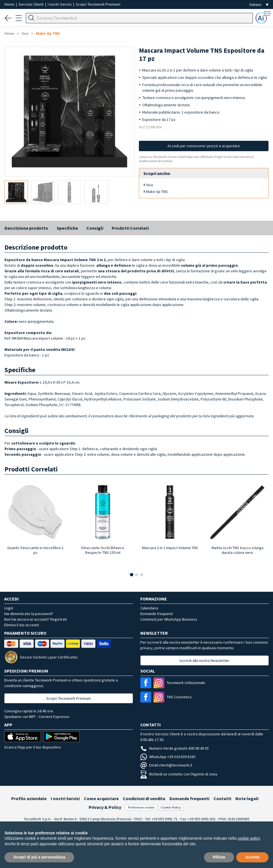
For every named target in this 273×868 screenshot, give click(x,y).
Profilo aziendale (29, 798)
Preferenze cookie (141, 807)
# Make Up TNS (156, 192)
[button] (132, 575)
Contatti (222, 798)
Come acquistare (101, 798)
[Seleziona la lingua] (259, 5)
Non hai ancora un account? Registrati (35, 619)
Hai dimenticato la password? (29, 614)
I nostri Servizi (60, 4)
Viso (25, 33)
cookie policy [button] (249, 838)
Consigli (95, 228)
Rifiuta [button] (219, 857)
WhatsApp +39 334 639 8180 (168, 757)
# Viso (148, 185)
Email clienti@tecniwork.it (166, 765)
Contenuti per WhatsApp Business (169, 619)
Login (9, 608)
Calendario (149, 608)
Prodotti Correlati (130, 228)
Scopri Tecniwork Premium (98, 4)
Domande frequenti (157, 614)
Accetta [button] (252, 857)
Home (10, 4)
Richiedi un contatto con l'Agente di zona (179, 774)
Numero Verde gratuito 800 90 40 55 (175, 748)
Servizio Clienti (31, 4)
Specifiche (67, 228)
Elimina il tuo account (22, 625)
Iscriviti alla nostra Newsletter (205, 660)
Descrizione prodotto (26, 228)
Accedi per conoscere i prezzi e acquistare (204, 146)
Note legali (247, 798)
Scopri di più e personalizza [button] (39, 857)
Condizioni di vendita (144, 798)
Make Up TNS (48, 33)
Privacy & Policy (105, 807)
